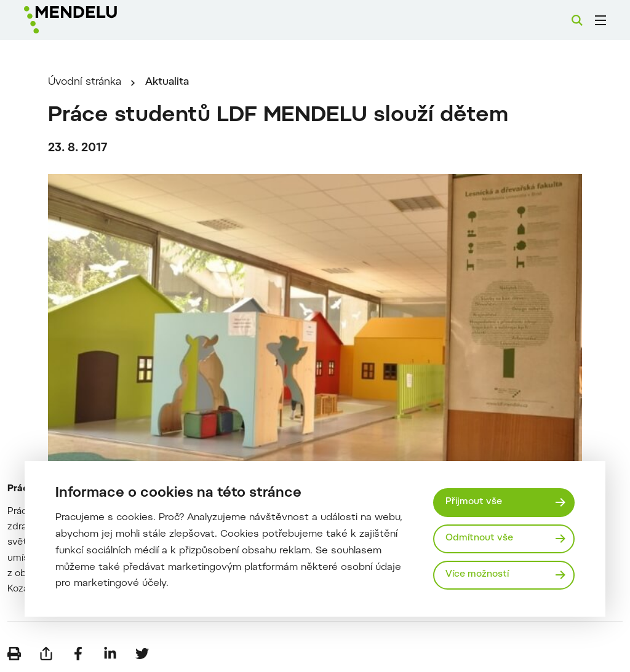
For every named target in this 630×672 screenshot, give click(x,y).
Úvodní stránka (85, 82)
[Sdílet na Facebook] (78, 654)
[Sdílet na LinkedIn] (110, 654)
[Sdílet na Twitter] (142, 654)
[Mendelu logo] (91, 20)
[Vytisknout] (14, 654)
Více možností (477, 575)
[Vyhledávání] (577, 20)
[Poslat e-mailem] (46, 654)
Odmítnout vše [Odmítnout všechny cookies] (479, 538)
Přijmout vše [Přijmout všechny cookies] (474, 502)
